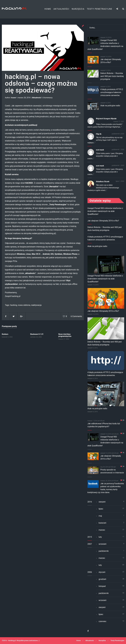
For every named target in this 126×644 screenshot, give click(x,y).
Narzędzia (78, 9)
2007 (90, 544)
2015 (90, 537)
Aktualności (61, 9)
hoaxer (14, 98)
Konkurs (5, 334)
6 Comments (76, 316)
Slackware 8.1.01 (37, 334)
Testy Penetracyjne (100, 9)
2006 (90, 572)
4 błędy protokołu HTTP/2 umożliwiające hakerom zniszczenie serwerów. (112, 92)
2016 (90, 502)
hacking (14, 305)
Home (48, 9)
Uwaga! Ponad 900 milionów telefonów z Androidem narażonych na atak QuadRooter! (105, 211)
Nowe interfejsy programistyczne (65, 335)
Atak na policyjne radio (110, 106)
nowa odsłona (24, 305)
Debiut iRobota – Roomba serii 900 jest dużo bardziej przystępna (112, 76)
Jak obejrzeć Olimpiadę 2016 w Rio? (103, 221)
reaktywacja (36, 305)
